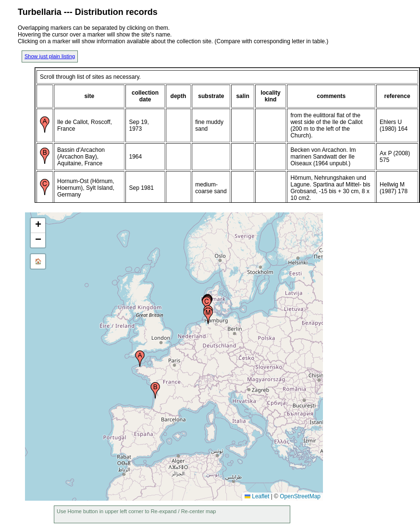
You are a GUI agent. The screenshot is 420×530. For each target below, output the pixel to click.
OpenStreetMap (300, 496)
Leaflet (257, 496)
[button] (140, 358)
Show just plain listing (50, 56)
